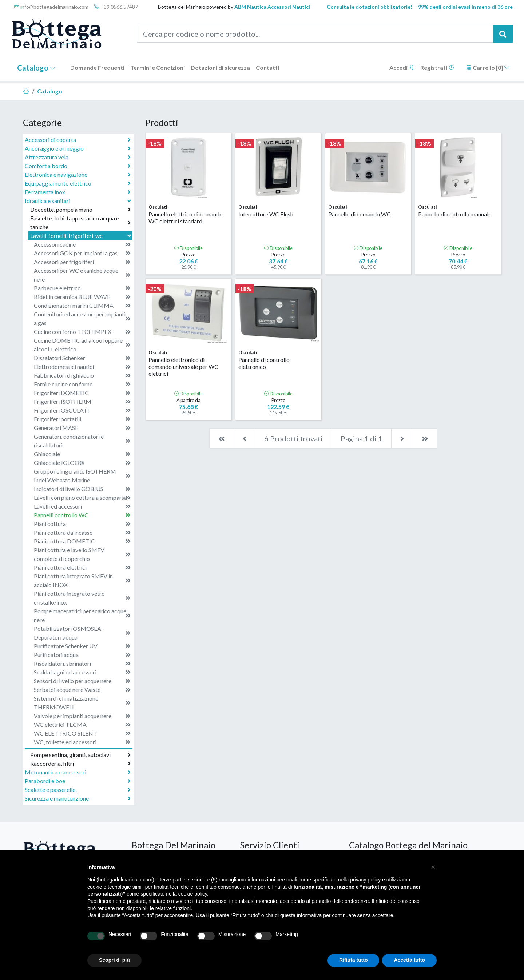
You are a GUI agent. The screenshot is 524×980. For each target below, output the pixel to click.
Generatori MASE (82, 428)
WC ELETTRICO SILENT (82, 733)
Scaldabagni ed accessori (82, 672)
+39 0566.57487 (116, 7)
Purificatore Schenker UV (82, 646)
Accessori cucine (82, 244)
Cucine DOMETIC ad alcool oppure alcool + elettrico (82, 345)
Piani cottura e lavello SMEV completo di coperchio (82, 554)
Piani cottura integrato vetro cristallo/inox (82, 598)
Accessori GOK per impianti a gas (82, 253)
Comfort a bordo (78, 166)
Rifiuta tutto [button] (354, 960)
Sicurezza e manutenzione (78, 798)
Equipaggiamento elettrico (78, 183)
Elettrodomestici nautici (82, 367)
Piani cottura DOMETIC (82, 541)
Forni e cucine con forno (82, 384)
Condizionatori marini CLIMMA (82, 306)
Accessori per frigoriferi (82, 262)
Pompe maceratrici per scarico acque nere (82, 615)
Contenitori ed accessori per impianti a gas (82, 318)
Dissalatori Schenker (82, 358)
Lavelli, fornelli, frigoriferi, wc (81, 236)
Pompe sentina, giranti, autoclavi (80, 755)
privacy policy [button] (365, 880)
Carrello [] (488, 67)
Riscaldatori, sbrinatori (82, 664)
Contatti (267, 67)
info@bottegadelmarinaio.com (51, 7)
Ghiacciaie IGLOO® (82, 463)
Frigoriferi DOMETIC (82, 393)
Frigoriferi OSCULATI (82, 410)
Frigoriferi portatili (82, 419)
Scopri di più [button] (114, 960)
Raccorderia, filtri (80, 764)
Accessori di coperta (78, 140)
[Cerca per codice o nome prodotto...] (315, 34)
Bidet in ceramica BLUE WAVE (82, 297)
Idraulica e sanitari (79, 201)
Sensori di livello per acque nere (82, 681)
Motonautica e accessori (78, 772)
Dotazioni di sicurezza (220, 67)
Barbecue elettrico (82, 288)
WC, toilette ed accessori (82, 742)
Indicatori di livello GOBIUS (82, 489)
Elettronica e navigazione (78, 175)
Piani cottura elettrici (82, 567)
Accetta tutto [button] (409, 960)
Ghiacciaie (82, 454)
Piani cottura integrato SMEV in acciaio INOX (82, 580)
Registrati (437, 67)
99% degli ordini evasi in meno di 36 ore (465, 7)
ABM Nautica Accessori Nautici (272, 7)
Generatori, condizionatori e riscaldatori (82, 441)
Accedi (402, 67)
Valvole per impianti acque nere (82, 716)
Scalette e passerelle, (78, 790)
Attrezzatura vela (78, 157)
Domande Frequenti (97, 67)
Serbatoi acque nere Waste (82, 690)
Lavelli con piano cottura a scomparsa (82, 498)
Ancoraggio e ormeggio (78, 148)
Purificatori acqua (82, 655)
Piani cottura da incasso (82, 533)
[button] (433, 867)
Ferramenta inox (78, 192)
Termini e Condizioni (158, 67)
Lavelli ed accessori (82, 506)
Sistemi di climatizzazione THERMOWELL (82, 703)
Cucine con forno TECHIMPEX (82, 332)
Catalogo (36, 68)
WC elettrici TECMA (82, 725)
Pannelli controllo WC (82, 515)
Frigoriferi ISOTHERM (82, 402)
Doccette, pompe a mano (80, 210)
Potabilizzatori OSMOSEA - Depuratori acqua (82, 633)
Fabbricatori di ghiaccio (82, 375)
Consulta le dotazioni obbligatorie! (370, 7)
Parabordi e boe (78, 781)
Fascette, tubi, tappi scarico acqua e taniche (80, 222)
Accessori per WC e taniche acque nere (82, 275)
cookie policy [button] (193, 894)
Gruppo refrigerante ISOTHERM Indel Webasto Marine (82, 476)
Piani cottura (82, 524)
